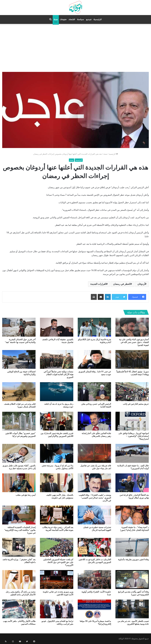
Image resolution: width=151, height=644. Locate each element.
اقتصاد (72, 19)
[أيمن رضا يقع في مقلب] (19, 483)
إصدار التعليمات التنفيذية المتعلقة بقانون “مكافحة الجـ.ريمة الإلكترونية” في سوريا (20, 530)
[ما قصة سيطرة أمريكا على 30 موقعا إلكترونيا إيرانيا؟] (94, 609)
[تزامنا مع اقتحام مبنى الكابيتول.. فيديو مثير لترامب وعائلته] (57, 609)
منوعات (63, 19)
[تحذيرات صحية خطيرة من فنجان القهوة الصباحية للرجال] (94, 515)
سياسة (81, 19)
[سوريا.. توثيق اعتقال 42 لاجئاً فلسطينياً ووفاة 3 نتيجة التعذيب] (132, 359)
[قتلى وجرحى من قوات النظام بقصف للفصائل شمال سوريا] (19, 392)
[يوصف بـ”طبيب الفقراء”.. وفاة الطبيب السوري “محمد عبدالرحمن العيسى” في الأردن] (94, 483)
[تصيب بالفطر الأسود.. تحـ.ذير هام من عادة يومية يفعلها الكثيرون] (132, 609)
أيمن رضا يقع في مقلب (26, 495)
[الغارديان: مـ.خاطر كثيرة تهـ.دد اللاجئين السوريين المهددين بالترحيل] (94, 547)
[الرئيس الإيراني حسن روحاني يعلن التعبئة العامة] (94, 392)
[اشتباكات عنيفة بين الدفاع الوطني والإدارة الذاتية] (19, 359)
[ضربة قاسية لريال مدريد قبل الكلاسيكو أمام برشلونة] (94, 327)
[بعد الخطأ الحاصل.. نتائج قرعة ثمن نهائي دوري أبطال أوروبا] (132, 483)
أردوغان (141, 284)
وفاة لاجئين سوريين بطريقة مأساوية (133, 559)
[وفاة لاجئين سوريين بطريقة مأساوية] (132, 547)
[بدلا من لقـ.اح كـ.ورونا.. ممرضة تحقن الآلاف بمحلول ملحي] (57, 453)
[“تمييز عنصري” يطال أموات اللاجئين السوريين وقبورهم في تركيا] (19, 421)
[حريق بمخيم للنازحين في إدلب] (132, 392)
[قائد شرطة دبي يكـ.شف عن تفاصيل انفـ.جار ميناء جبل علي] (94, 453)
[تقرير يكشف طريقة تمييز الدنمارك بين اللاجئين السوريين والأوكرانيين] (57, 421)
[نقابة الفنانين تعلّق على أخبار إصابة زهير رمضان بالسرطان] (94, 421)
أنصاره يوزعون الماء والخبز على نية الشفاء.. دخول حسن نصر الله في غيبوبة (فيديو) (134, 342)
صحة (56, 19)
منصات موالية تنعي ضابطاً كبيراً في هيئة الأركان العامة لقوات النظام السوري (58, 374)
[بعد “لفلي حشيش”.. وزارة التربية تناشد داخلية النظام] (19, 547)
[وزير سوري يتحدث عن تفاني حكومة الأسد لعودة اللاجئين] (57, 579)
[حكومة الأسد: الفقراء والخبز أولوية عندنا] (94, 579)
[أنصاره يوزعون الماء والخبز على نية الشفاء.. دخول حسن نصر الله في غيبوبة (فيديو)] (132, 327)
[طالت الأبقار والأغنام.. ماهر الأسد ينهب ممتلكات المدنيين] (19, 609)
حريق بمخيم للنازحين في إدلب (136, 404)
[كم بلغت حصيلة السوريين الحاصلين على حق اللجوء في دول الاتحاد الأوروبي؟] (57, 547)
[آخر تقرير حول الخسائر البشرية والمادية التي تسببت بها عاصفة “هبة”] (19, 327)
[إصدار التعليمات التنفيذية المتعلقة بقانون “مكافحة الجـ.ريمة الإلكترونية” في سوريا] (19, 515)
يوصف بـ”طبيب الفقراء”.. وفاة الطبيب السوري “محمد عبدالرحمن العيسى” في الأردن (95, 498)
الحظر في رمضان (122, 284)
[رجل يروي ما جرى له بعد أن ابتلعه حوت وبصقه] (57, 392)
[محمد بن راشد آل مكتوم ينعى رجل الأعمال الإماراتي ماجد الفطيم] (19, 579)
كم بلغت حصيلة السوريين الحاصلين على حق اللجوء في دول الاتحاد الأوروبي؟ (58, 562)
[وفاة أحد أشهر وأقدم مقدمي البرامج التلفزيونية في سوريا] (132, 579)
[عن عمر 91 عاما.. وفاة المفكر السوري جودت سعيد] (94, 359)
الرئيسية (98, 19)
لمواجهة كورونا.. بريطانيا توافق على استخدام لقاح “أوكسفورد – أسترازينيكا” (134, 436)
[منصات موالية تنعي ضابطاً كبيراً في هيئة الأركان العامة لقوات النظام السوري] (57, 359)
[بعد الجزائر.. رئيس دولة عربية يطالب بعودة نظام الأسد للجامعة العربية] (57, 515)
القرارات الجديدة (98, 284)
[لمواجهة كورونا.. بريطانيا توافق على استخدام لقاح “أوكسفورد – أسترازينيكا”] (132, 421)
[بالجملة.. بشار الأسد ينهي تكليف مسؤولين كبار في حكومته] (57, 483)
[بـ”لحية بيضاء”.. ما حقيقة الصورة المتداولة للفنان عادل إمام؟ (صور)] (132, 515)
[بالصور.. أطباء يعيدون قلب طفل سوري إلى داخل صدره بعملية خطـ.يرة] (19, 453)
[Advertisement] (75, 46)
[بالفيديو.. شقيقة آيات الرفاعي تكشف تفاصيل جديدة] (57, 327)
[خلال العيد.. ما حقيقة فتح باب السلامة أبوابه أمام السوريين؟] (132, 453)
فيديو (89, 19)
